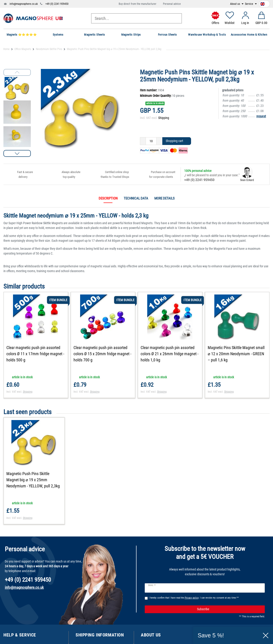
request (261, 116)
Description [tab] (108, 198)
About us (235, 4)
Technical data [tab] (136, 198)
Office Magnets (23, 49)
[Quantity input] (151, 141)
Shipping (164, 118)
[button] (17, 153)
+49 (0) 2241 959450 (57, 4)
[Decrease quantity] (143, 141)
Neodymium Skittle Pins (49, 49)
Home (6, 49)
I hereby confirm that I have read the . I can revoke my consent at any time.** (194, 598)
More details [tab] (164, 198)
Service (249, 4)
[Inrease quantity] (159, 141)
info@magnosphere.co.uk (24, 4)
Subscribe (229, 609)
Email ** (152, 585)
